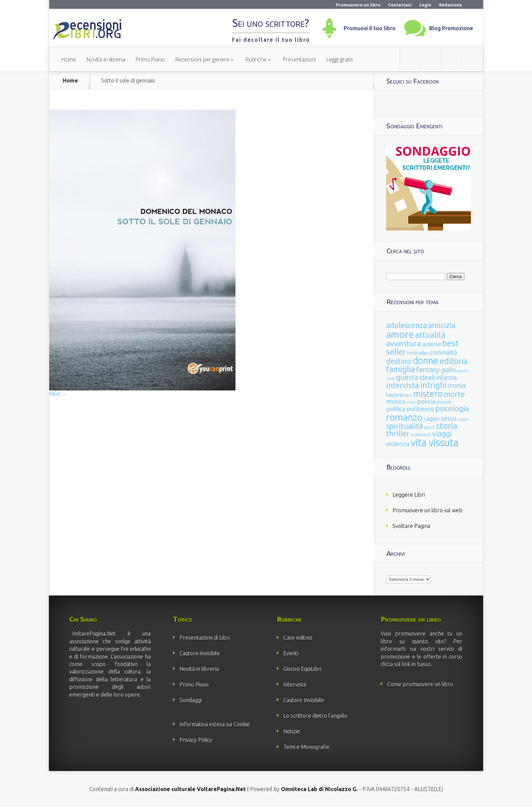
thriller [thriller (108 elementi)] (398, 434)
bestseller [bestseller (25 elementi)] (418, 353)
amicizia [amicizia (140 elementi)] (442, 325)
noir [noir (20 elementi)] (411, 402)
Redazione (450, 5)
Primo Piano (150, 59)
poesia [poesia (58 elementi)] (426, 401)
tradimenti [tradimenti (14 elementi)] (421, 435)
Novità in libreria (106, 59)
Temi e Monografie (306, 747)
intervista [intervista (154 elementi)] (403, 385)
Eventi (291, 653)
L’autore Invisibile (304, 700)
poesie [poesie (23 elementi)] (444, 402)
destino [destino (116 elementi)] (399, 361)
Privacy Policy (196, 740)
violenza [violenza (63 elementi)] (398, 444)
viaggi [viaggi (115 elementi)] (442, 434)
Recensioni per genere (202, 59)
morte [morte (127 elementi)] (454, 394)
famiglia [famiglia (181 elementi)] (401, 369)
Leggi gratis (340, 59)
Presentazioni (299, 59)
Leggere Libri (409, 495)
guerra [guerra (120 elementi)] (407, 377)
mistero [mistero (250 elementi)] (428, 394)
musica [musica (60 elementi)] (396, 401)
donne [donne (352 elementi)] (426, 361)
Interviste (295, 684)
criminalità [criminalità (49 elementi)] (443, 352)
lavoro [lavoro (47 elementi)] (395, 395)
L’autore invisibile (200, 653)
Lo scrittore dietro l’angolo (315, 716)
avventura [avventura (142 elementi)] (404, 343)
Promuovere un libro (358, 5)
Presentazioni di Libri (205, 638)
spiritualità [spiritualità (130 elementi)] (404, 426)
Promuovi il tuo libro (370, 28)
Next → (58, 394)
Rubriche (256, 59)
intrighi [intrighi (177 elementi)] (434, 385)
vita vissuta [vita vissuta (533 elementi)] (435, 443)
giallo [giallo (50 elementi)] (448, 370)
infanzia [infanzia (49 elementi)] (446, 378)
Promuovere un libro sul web (427, 510)
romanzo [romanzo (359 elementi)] (404, 417)
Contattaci (400, 5)
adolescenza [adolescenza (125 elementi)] (406, 325)
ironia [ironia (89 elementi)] (457, 386)
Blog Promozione (451, 28)
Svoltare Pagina (411, 526)
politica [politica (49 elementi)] (396, 409)
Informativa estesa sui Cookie (215, 724)
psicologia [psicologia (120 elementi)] (452, 408)
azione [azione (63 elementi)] (432, 344)
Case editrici (298, 638)
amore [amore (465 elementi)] (400, 334)
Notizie (292, 731)
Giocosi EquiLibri (302, 669)
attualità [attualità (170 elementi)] (430, 335)
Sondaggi (191, 700)
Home (69, 59)
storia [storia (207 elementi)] (447, 426)
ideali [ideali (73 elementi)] (427, 378)
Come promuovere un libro (420, 684)
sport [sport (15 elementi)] (429, 427)
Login (425, 5)
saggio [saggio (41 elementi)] (432, 418)
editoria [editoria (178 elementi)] (454, 361)
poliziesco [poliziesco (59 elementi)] (420, 409)
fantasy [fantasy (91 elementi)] (428, 370)
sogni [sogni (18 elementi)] (463, 419)
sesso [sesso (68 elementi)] (449, 418)
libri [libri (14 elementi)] (408, 395)
